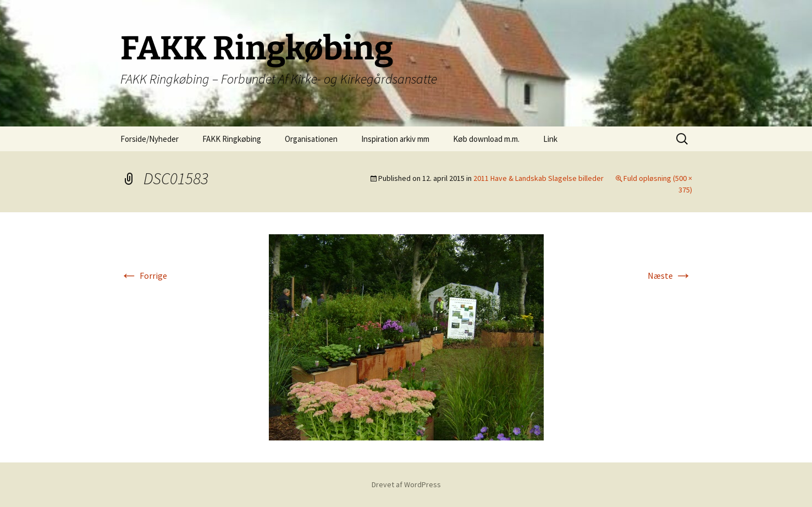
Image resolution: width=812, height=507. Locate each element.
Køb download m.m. (486, 139)
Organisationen (311, 139)
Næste (670, 275)
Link (550, 139)
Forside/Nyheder (150, 139)
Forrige (144, 275)
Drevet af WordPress (406, 484)
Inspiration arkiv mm (395, 139)
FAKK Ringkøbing (232, 139)
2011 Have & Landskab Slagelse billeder (538, 178)
